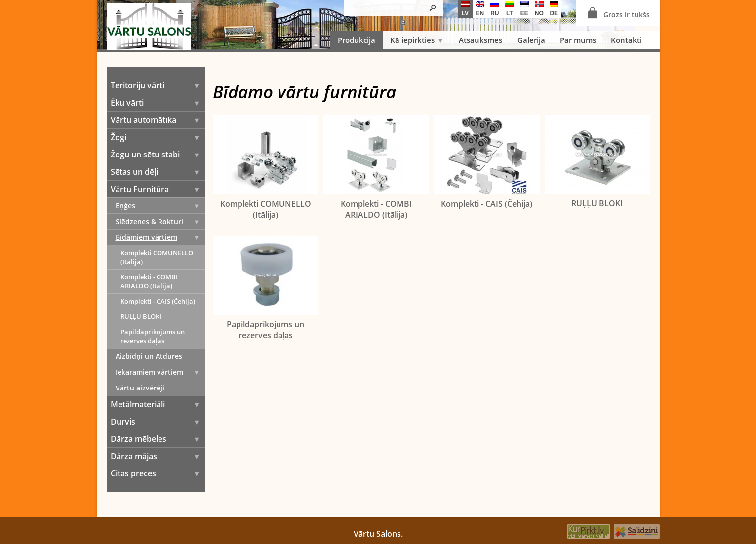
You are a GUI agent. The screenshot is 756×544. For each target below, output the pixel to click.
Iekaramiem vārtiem (160, 372)
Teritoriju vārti (158, 85)
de (554, 9)
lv (465, 9)
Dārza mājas (158, 456)
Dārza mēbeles (158, 439)
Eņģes (160, 206)
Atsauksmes (480, 40)
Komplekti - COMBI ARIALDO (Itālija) (149, 281)
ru (495, 9)
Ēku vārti (158, 103)
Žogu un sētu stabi (158, 155)
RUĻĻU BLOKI (141, 316)
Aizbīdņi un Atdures (149, 356)
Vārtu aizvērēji (140, 388)
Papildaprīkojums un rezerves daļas (153, 336)
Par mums (578, 40)
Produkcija (357, 40)
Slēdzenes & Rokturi (160, 221)
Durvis (158, 422)
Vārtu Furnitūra (158, 189)
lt (510, 9)
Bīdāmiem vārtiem (160, 237)
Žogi (158, 137)
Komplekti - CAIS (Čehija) (158, 301)
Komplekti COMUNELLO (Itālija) (157, 257)
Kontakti (626, 40)
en (480, 9)
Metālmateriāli (158, 404)
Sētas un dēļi (158, 172)
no (539, 9)
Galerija (531, 40)
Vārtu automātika (158, 120)
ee (524, 9)
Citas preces (158, 473)
